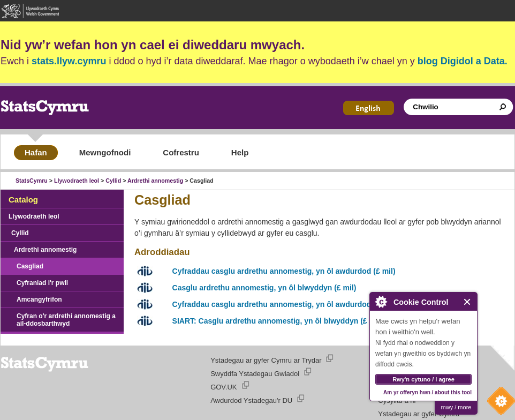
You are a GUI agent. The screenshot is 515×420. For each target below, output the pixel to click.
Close (468, 302)
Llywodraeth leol (77, 181)
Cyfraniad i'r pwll (42, 283)
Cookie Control (498, 403)
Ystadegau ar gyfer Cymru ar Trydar (266, 360)
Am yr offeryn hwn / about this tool (427, 392)
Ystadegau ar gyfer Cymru (419, 414)
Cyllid (113, 181)
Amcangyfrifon (39, 299)
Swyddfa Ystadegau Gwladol (255, 374)
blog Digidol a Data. (463, 61)
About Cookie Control (381, 302)
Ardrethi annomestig (155, 181)
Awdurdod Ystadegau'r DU (251, 400)
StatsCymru (32, 181)
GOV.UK (224, 387)
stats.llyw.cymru (69, 61)
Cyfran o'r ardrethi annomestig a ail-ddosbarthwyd (66, 320)
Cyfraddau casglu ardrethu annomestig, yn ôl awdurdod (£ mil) (284, 271)
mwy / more (456, 407)
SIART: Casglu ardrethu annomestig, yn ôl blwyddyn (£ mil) (278, 321)
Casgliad (30, 266)
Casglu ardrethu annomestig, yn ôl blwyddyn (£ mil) (264, 288)
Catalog (23, 200)
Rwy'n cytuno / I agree (423, 379)
